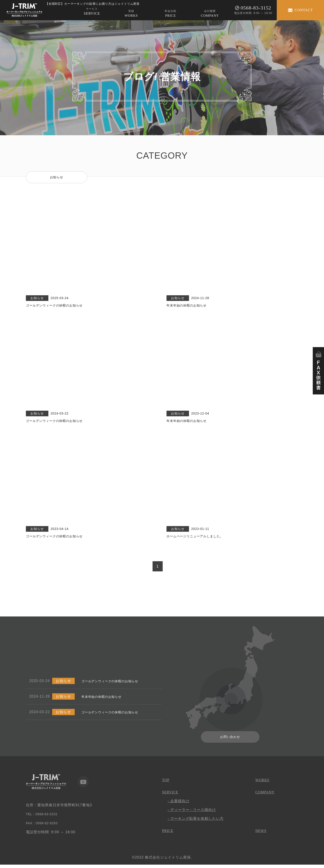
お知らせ (56, 177)
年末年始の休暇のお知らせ (104, 700)
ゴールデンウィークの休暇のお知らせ (114, 684)
